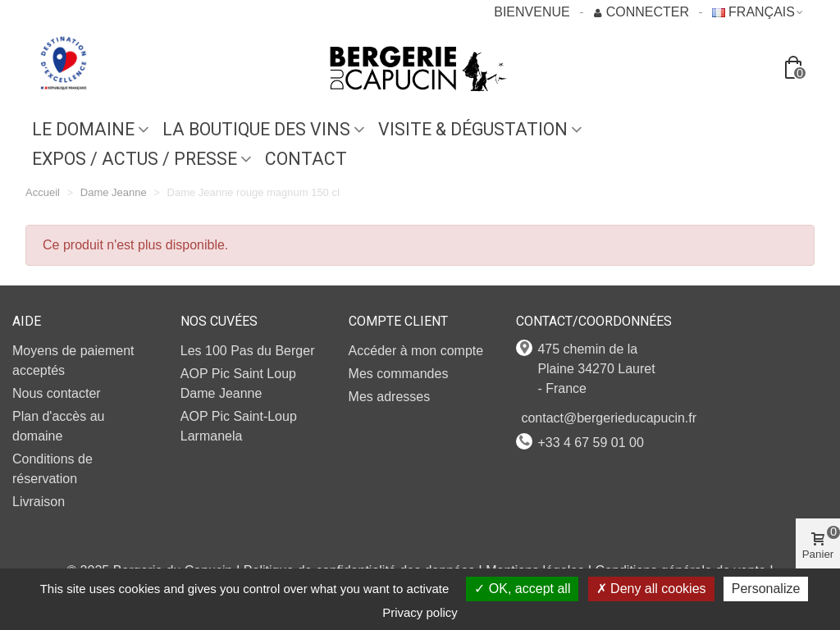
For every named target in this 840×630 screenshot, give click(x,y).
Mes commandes (399, 374)
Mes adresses (390, 397)
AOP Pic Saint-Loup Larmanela (239, 426)
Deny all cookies (651, 589)
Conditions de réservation (52, 469)
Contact (306, 159)
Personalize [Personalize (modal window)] (766, 589)
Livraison (39, 502)
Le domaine (83, 129)
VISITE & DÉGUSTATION (473, 129)
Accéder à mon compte (416, 351)
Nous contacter (57, 393)
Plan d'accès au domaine (58, 426)
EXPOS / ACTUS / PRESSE (135, 159)
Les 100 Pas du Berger (248, 351)
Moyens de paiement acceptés (73, 361)
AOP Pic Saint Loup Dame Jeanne (238, 383)
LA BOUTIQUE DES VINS (256, 129)
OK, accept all (522, 589)
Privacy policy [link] (420, 612)
